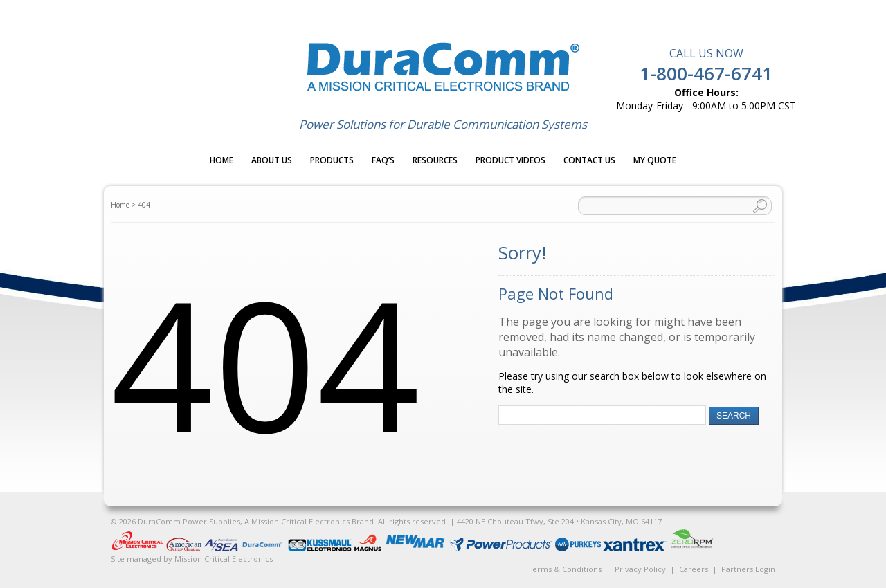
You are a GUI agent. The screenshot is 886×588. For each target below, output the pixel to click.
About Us (272, 160)
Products (332, 160)
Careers (694, 569)
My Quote (655, 160)
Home (221, 160)
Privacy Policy (640, 569)
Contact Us (589, 160)
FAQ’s (383, 160)
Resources (435, 160)
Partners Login (748, 569)
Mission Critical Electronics (224, 559)
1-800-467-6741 (706, 73)
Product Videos (510, 160)
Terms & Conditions (564, 569)
